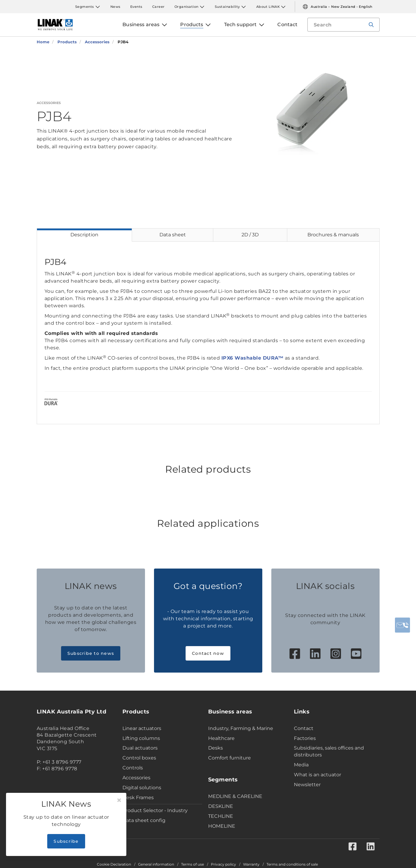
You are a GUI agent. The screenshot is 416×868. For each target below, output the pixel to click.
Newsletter (307, 785)
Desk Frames (138, 797)
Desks (216, 748)
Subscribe (66, 841)
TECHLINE (221, 816)
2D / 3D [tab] (250, 235)
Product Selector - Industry (155, 810)
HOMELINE (222, 826)
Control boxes (139, 758)
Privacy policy (223, 864)
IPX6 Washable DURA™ (253, 358)
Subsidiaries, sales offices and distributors (329, 751)
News (116, 7)
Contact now (208, 653)
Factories (305, 738)
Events (136, 7)
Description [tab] (84, 235)
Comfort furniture (230, 758)
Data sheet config (144, 820)
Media (301, 765)
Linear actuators (142, 728)
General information (156, 864)
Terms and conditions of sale (292, 864)
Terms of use (193, 864)
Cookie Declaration (114, 864)
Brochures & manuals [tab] (333, 235)
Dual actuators (140, 748)
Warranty (251, 864)
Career (159, 7)
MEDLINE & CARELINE (235, 796)
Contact (304, 728)
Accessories (136, 778)
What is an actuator (317, 775)
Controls (133, 768)
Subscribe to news (91, 653)
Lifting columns (141, 738)
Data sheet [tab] (173, 235)
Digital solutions (142, 788)
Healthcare (221, 738)
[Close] (119, 800)
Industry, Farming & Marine (241, 728)
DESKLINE (221, 806)
